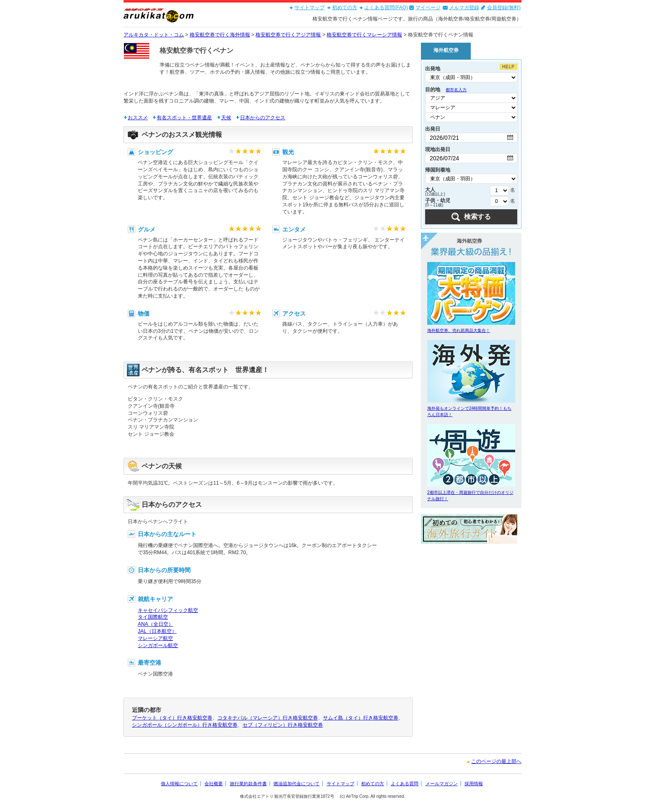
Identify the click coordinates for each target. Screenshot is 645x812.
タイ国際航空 (153, 617)
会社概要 (214, 784)
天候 (226, 118)
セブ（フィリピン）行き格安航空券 (283, 725)
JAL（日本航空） (157, 631)
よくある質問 (405, 784)
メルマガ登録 (464, 8)
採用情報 (474, 784)
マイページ (428, 8)
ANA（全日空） (156, 624)
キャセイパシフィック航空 (168, 610)
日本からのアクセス (263, 118)
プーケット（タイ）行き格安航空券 (172, 718)
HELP (508, 67)
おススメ (138, 118)
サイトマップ (310, 8)
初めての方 (345, 8)
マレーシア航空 (155, 638)
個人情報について (179, 784)
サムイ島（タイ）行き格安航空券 (361, 718)
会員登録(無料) (504, 8)
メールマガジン (442, 784)
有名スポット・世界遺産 (184, 118)
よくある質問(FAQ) (386, 8)
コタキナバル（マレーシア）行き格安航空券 (268, 718)
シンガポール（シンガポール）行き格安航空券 (185, 725)
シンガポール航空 (158, 645)
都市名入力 (456, 90)
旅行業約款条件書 (248, 784)
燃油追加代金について (297, 784)
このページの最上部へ (496, 761)
